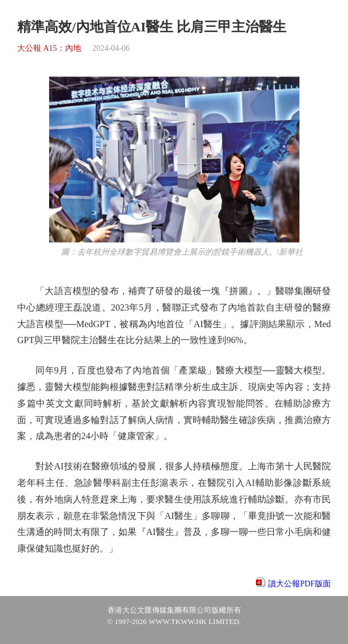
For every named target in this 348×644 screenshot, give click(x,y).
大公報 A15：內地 (49, 48)
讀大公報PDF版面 (299, 584)
